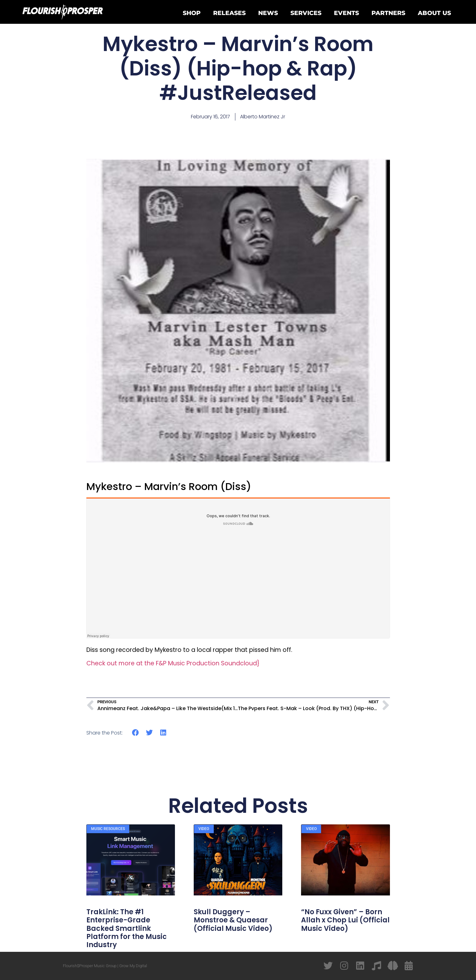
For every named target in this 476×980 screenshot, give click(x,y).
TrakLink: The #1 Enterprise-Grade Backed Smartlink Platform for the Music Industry (127, 928)
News (268, 13)
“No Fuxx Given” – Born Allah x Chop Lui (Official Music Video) (345, 920)
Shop (192, 13)
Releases (229, 13)
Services (306, 13)
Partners (388, 13)
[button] (136, 733)
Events (346, 13)
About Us (434, 13)
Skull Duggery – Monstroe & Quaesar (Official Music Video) (233, 920)
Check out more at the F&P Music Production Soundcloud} (173, 663)
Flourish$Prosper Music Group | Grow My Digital (105, 966)
